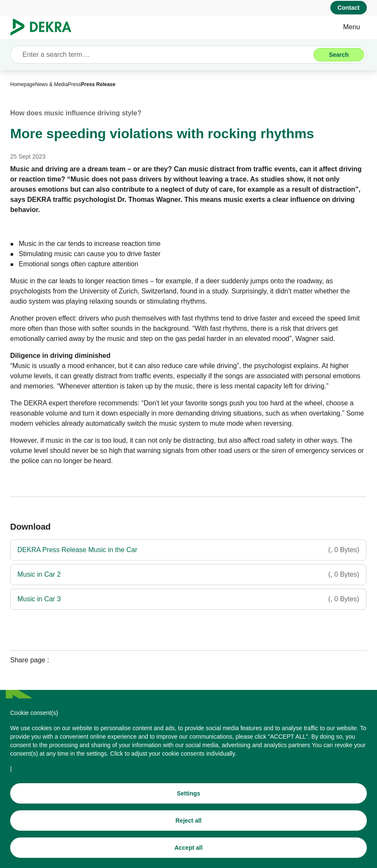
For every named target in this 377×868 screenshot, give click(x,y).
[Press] (74, 84)
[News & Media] (52, 84)
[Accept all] (188, 852)
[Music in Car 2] (188, 575)
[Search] (339, 55)
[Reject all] (188, 825)
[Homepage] (23, 84)
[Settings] (188, 798)
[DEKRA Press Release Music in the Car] (188, 550)
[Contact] (349, 8)
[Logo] (44, 27)
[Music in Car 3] (188, 599)
